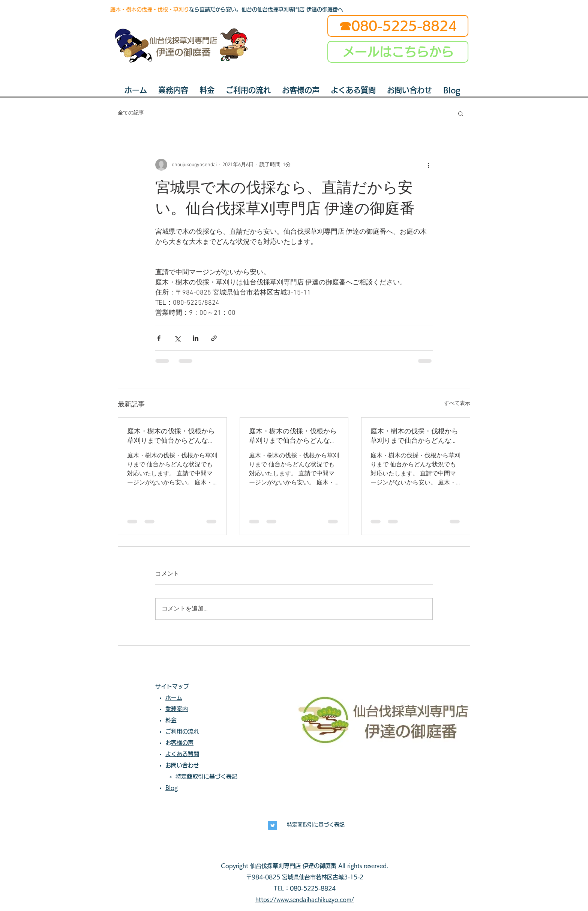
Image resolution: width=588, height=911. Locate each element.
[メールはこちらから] (398, 52)
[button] (461, 113)
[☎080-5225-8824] (398, 26)
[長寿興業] (273, 825)
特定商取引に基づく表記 (316, 825)
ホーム (174, 698)
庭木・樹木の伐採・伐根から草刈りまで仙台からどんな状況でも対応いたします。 (171, 436)
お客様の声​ (182, 743)
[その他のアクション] (428, 165)
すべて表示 (457, 404)
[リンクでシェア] (214, 338)
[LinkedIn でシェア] (196, 338)
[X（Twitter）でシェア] (177, 338)
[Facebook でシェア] (159, 338)
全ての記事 (131, 113)
